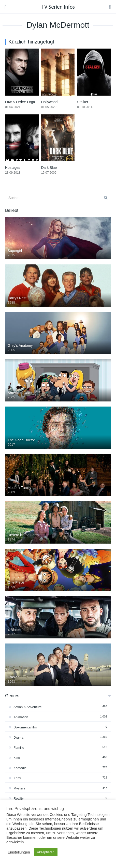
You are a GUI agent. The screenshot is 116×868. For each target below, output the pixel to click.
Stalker (83, 102)
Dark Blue (49, 168)
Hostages (13, 168)
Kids (17, 758)
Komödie (20, 768)
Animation (21, 717)
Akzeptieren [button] (46, 852)
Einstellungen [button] (19, 852)
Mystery (19, 788)
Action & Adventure (28, 707)
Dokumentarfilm (25, 727)
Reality (19, 798)
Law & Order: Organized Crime (30, 102)
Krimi (17, 778)
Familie (19, 748)
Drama (18, 737)
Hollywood (49, 102)
